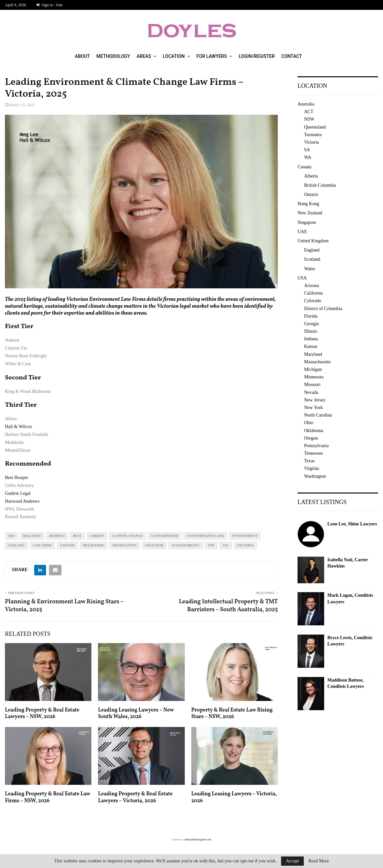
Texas (309, 461)
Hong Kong (308, 204)
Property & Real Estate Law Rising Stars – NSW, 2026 (232, 714)
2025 (12, 536)
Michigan (313, 369)
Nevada (311, 392)
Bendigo (57, 536)
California (313, 293)
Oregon (311, 438)
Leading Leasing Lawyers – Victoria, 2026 (234, 797)
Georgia (311, 324)
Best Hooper (16, 478)
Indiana (311, 339)
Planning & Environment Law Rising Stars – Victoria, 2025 (64, 606)
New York (313, 408)
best (77, 536)
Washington (315, 476)
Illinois (311, 331)
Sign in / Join (49, 5)
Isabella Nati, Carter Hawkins (348, 563)
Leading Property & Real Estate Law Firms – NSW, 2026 (48, 797)
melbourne (94, 545)
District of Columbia (323, 309)
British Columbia (320, 185)
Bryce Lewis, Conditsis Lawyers (350, 641)
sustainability (186, 545)
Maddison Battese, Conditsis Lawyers (346, 683)
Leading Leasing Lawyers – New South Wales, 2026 (136, 714)
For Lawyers (212, 56)
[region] (141, 202)
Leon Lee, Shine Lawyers (352, 524)
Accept (293, 861)
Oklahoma (314, 431)
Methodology (113, 56)
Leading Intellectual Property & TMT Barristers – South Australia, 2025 (228, 606)
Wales (310, 269)
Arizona (311, 286)
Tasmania (313, 135)
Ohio (309, 423)
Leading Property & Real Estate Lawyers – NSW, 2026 (42, 714)
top (211, 545)
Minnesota (314, 377)
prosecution (124, 545)
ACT (309, 112)
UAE (302, 232)
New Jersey (315, 400)
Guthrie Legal (18, 493)
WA (308, 157)
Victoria (245, 545)
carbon (97, 536)
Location (174, 56)
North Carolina (318, 415)
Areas (144, 56)
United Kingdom (313, 241)
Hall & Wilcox (18, 427)
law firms (43, 545)
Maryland (313, 354)
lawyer (67, 545)
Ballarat (32, 536)
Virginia (312, 468)
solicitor (154, 545)
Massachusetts (317, 362)
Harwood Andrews (22, 501)
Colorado (313, 301)
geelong (17, 545)
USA (302, 278)
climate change (127, 536)
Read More (319, 861)
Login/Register (257, 56)
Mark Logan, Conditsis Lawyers (350, 599)
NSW (309, 119)
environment (245, 536)
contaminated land (205, 536)
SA (307, 150)
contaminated (165, 536)
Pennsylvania (316, 446)
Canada (304, 167)
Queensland (315, 127)
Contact (292, 56)
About (82, 56)
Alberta (311, 176)
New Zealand (310, 213)
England (312, 250)
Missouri (312, 385)
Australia (306, 104)
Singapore (307, 222)
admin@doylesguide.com (198, 840)
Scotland (312, 259)
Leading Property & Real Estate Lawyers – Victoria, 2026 (135, 797)
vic (226, 545)
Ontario (311, 194)
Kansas (311, 346)
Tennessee (313, 453)
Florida (311, 316)
